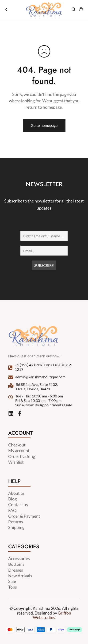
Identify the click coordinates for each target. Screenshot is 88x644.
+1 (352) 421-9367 (30, 365)
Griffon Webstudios (52, 615)
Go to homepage (44, 125)
